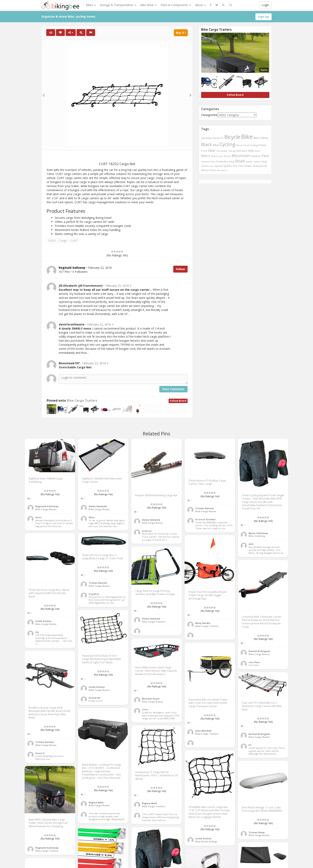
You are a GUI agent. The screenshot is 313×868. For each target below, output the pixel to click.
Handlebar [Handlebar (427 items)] (222, 151)
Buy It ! (181, 33)
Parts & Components (176, 5)
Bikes (91, 5)
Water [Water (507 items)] (248, 166)
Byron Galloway (258, 533)
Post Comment (173, 389)
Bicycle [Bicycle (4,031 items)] (232, 137)
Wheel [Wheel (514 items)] (205, 170)
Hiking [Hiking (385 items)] (232, 151)
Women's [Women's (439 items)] (222, 170)
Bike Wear (148, 5)
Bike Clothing (257, 536)
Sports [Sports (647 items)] (228, 166)
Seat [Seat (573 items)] (264, 161)
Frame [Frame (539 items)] (262, 145)
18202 (52, 241)
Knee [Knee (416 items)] (257, 151)
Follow (180, 269)
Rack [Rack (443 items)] (232, 161)
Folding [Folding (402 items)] (254, 145)
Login (265, 5)
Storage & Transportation (118, 5)
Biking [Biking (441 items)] (264, 138)
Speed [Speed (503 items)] (218, 166)
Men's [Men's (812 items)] (206, 156)
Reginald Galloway (47, 506)
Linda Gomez (43, 621)
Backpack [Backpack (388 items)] (218, 138)
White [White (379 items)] (213, 170)
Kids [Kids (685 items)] (251, 151)
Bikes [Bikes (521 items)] (257, 138)
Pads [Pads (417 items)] (213, 162)
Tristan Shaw (257, 832)
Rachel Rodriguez (259, 651)
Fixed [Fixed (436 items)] (246, 145)
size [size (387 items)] (212, 166)
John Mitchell (203, 731)
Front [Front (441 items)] (204, 151)
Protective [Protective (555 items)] (222, 161)
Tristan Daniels (205, 508)
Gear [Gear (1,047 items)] (212, 150)
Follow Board (178, 401)
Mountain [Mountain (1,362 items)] (241, 156)
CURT (74, 241)
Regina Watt (96, 802)
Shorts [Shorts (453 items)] (205, 166)
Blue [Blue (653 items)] (216, 145)
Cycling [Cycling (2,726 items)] (227, 144)
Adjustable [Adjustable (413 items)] (207, 138)
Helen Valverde (98, 506)
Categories (209, 115)
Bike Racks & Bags (206, 841)
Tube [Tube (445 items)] (241, 166)
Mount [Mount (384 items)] (227, 156)
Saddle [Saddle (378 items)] (249, 162)
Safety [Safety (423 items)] (257, 162)
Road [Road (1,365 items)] (240, 161)
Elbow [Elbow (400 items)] (239, 145)
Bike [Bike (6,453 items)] (247, 137)
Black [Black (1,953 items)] (207, 144)
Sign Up (264, 17)
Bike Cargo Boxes (46, 509)
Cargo (63, 241)
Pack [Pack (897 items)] (265, 156)
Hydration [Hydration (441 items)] (242, 151)
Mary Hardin (203, 623)
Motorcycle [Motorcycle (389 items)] (217, 156)
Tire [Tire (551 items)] (235, 166)
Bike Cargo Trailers (82, 401)
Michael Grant (151, 699)
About (200, 5)
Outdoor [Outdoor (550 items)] (256, 156)
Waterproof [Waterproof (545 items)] (260, 166)
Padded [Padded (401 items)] (205, 162)
